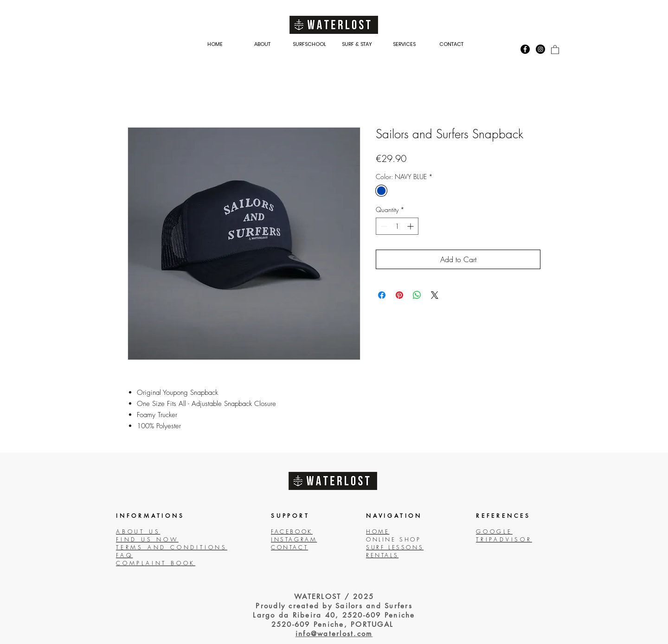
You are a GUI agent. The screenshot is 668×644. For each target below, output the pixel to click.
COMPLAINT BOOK (156, 563)
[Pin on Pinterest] (399, 295)
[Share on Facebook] (382, 295)
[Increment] (411, 226)
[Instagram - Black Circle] (540, 49)
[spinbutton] (397, 226)
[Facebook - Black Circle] (525, 49)
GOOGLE (494, 531)
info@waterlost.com (334, 634)
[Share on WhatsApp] (417, 295)
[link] (555, 49)
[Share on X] (435, 295)
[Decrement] (383, 226)
